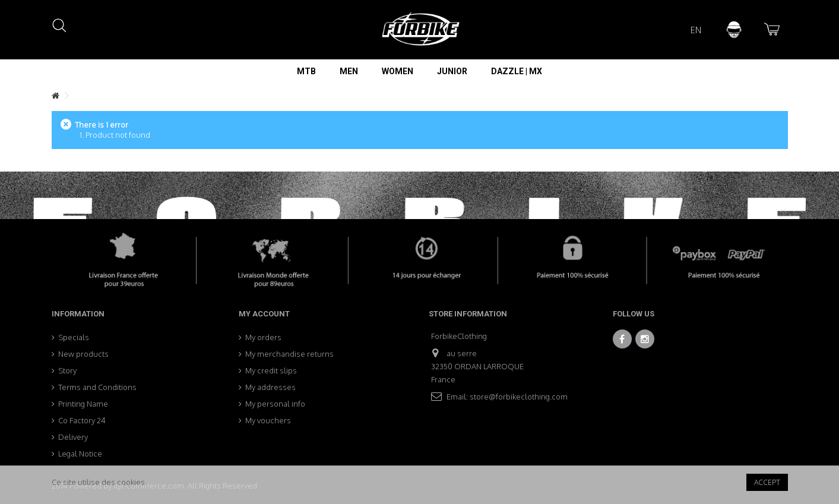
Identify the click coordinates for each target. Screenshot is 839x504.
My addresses (270, 387)
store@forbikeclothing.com (519, 397)
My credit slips (271, 370)
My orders (263, 337)
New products (83, 354)
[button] (306, 71)
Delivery (73, 437)
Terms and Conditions (97, 387)
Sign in (734, 30)
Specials (74, 337)
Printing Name (83, 404)
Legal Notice (80, 454)
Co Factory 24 (82, 420)
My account (264, 314)
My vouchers (268, 420)
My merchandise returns (289, 354)
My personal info (275, 404)
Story (67, 370)
